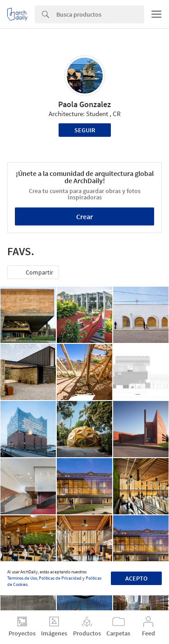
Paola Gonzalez (84, 104)
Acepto (136, 578)
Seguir (85, 130)
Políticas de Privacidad (60, 578)
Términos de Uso (22, 578)
